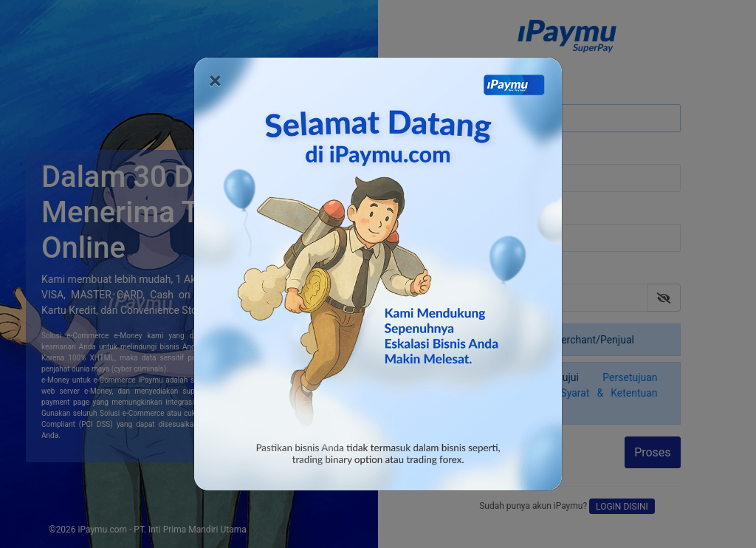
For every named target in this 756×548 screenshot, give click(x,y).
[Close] (215, 81)
